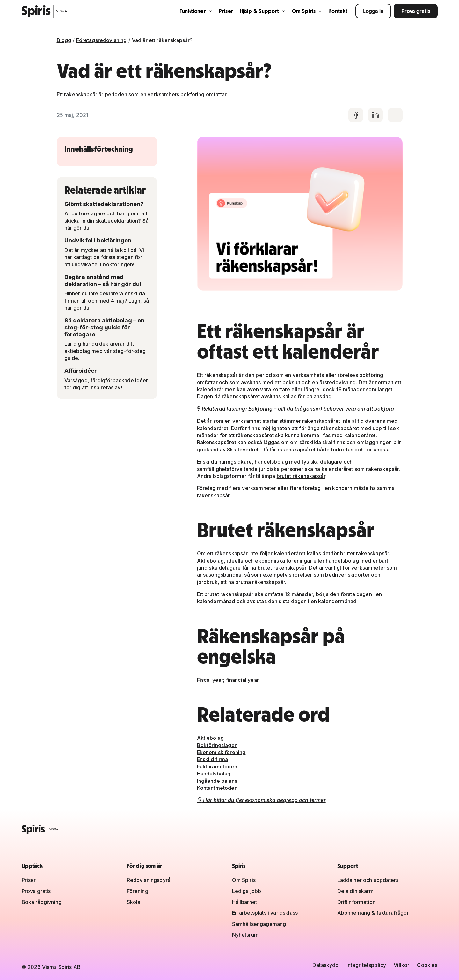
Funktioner (196, 11)
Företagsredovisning (101, 40)
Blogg (64, 40)
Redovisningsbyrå (149, 880)
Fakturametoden (217, 767)
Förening (138, 891)
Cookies (427, 965)
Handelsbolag (214, 774)
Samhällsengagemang (259, 924)
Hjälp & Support (263, 11)
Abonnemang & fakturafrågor (373, 913)
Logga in (373, 11)
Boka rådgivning (42, 902)
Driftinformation (357, 902)
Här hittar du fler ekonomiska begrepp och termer (261, 800)
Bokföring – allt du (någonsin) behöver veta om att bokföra (321, 409)
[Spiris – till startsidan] (230, 829)
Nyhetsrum (245, 935)
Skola (134, 902)
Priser (226, 11)
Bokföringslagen (217, 745)
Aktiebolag (211, 738)
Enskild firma (213, 759)
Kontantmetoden (217, 788)
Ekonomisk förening (221, 752)
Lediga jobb (247, 891)
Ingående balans (217, 781)
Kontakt (338, 11)
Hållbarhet (245, 902)
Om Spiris (307, 11)
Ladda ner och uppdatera (368, 880)
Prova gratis (416, 11)
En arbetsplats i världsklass (265, 913)
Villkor (401, 965)
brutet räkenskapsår (301, 476)
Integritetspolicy (366, 965)
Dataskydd (325, 965)
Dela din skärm (355, 891)
